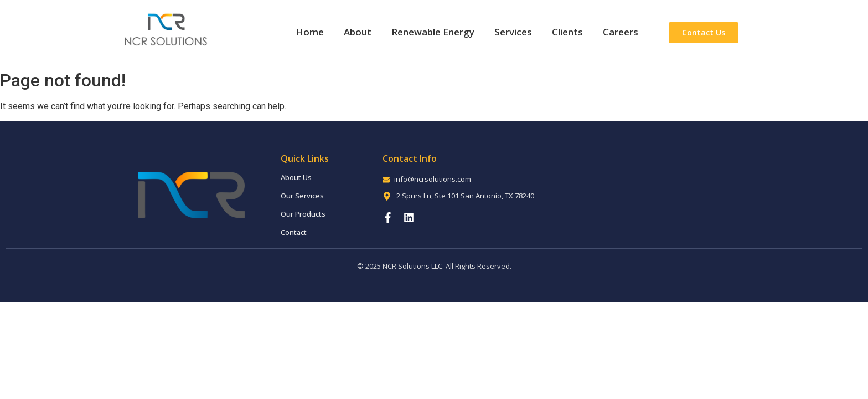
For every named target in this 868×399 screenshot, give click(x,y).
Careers (621, 32)
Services (513, 32)
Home (310, 32)
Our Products (303, 214)
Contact (294, 232)
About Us (296, 177)
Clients (567, 32)
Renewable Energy (433, 32)
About (358, 32)
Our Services (302, 196)
